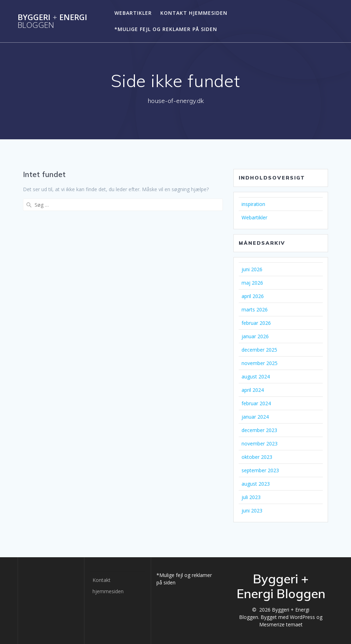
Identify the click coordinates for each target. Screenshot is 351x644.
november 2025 (260, 363)
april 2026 (253, 296)
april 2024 (253, 390)
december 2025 (259, 350)
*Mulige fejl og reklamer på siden (166, 29)
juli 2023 (251, 497)
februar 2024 (256, 403)
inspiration (253, 204)
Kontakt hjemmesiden (194, 13)
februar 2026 (256, 323)
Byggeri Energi (52, 21)
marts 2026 (255, 309)
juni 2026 (252, 269)
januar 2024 (255, 417)
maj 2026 (252, 283)
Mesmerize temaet (281, 624)
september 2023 (260, 470)
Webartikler (133, 13)
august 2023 (256, 484)
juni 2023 (252, 511)
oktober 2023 (257, 457)
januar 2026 (255, 336)
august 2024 (256, 376)
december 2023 (259, 430)
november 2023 (260, 443)
